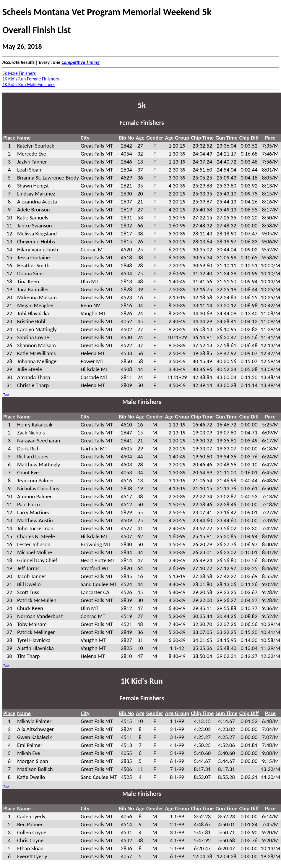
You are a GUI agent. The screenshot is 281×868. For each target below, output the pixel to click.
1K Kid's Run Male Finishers (29, 84)
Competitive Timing (81, 62)
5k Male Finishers (19, 73)
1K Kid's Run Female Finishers (31, 79)
